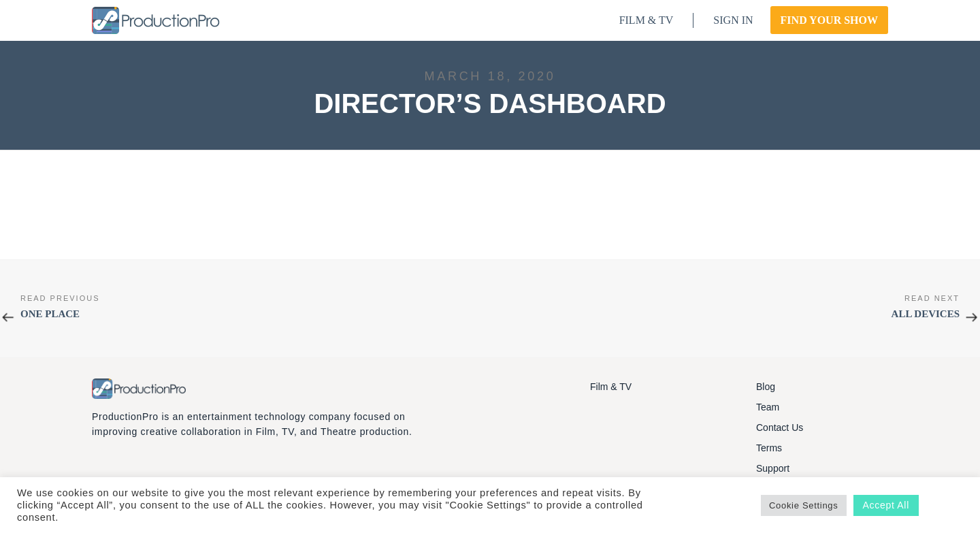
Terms (769, 448)
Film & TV (611, 387)
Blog (766, 387)
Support (773, 468)
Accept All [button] (886, 505)
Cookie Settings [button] (804, 505)
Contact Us (780, 427)
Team (768, 407)
